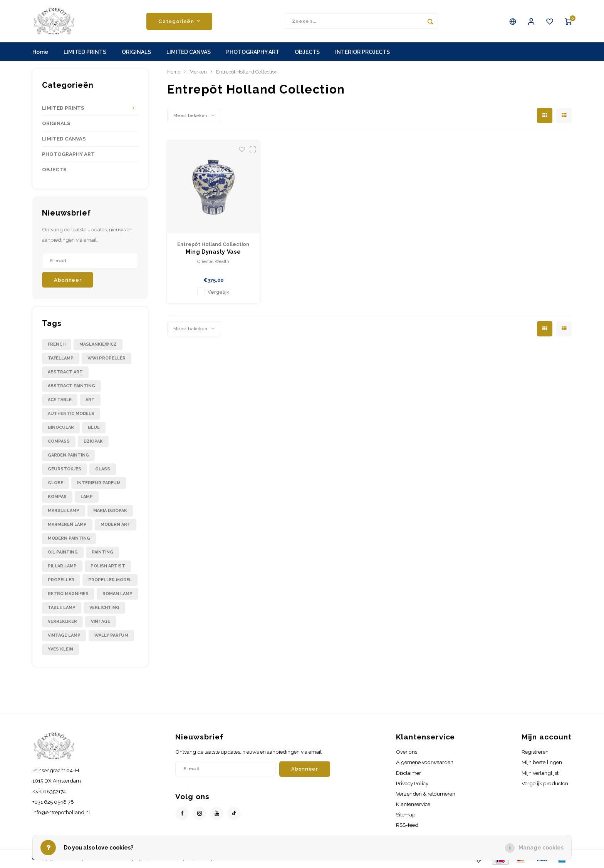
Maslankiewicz (98, 344)
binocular (61, 427)
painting (102, 552)
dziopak (93, 441)
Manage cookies (541, 848)
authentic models (71, 414)
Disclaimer (409, 773)
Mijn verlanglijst (540, 773)
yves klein (60, 649)
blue (94, 427)
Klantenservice (413, 804)
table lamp (62, 608)
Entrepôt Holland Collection (247, 72)
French (57, 344)
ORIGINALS (136, 52)
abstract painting (71, 386)
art (90, 400)
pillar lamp (62, 566)
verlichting (104, 608)
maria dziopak (110, 511)
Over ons (407, 752)
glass (103, 469)
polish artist (108, 566)
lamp (87, 497)
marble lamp (64, 511)
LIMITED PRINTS (85, 52)
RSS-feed (407, 825)
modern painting (69, 538)
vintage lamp (64, 635)
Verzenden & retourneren (426, 794)
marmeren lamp (67, 524)
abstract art (65, 372)
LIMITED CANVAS (189, 52)
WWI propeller (107, 358)
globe (55, 483)
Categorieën (179, 21)
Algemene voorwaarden (425, 762)
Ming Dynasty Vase (213, 252)
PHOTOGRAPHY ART (253, 52)
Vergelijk (218, 292)
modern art (116, 524)
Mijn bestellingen (542, 762)
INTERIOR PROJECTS (362, 52)
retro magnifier (68, 594)
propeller (61, 580)
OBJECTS (307, 52)
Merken (198, 72)
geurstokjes (65, 469)
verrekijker (62, 621)
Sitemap (406, 814)
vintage (101, 621)
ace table (60, 400)
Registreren (535, 752)
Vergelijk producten (545, 783)
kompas (57, 497)
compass (59, 441)
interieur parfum (99, 483)
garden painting (68, 455)
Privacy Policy (412, 783)
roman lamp (117, 594)
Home (40, 52)
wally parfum (111, 635)
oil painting (63, 552)
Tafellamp (61, 358)
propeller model (110, 580)
